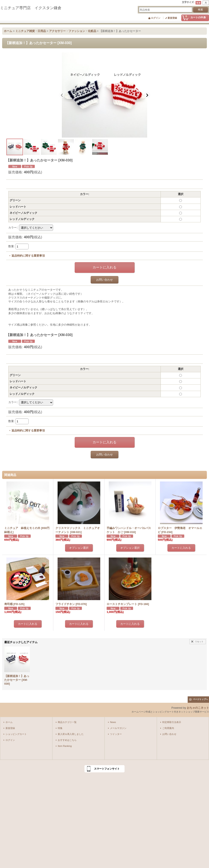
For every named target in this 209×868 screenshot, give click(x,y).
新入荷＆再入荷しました (71, 734)
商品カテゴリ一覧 (67, 722)
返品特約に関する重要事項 (28, 256)
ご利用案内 (168, 728)
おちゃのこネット (198, 708)
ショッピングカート (16, 734)
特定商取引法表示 (172, 722)
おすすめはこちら (67, 740)
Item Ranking (65, 746)
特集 (60, 728)
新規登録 (172, 18)
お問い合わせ (104, 280)
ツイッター (116, 734)
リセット (199, 642)
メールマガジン (118, 728)
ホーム (9, 722)
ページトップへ (200, 699)
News (113, 722)
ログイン (156, 18)
